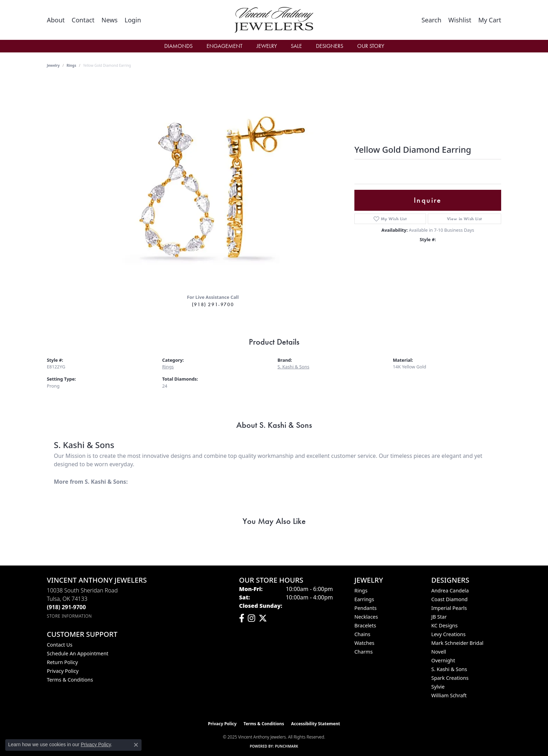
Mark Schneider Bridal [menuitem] (457, 643)
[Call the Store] (66, 607)
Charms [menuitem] (363, 652)
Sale (296, 46)
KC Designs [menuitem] (444, 625)
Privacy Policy (63, 671)
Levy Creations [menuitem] (448, 634)
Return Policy (62, 662)
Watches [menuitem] (364, 643)
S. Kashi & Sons (293, 367)
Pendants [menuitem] (366, 608)
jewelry (53, 65)
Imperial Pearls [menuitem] (449, 608)
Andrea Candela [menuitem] (450, 591)
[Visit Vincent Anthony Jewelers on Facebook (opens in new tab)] (242, 618)
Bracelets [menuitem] (365, 625)
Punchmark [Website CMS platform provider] (287, 746)
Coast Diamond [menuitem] (449, 599)
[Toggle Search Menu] (431, 20)
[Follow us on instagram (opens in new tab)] (251, 618)
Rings (71, 65)
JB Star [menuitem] (439, 617)
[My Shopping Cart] (490, 20)
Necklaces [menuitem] (366, 617)
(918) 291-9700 (213, 304)
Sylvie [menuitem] (438, 687)
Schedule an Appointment (78, 653)
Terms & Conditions (70, 680)
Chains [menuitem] (362, 634)
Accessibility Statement (316, 724)
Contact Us (60, 645)
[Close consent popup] (136, 745)
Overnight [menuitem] (443, 660)
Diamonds (178, 46)
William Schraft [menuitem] (449, 695)
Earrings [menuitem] (364, 599)
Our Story (371, 46)
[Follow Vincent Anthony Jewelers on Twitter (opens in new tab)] (263, 618)
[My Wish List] (460, 20)
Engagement (225, 46)
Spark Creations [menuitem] (450, 678)
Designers (330, 46)
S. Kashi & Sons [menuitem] (449, 669)
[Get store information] (69, 616)
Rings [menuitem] (361, 591)
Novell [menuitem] (439, 652)
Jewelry (267, 46)
